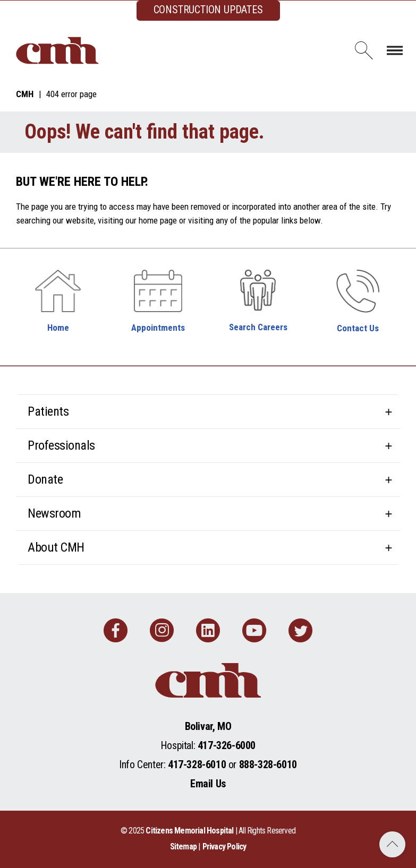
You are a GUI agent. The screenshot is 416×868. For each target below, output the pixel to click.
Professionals (61, 445)
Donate (45, 479)
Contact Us (358, 328)
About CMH (56, 547)
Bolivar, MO (208, 726)
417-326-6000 (227, 745)
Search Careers (258, 327)
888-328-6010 (268, 764)
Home (58, 328)
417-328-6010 (197, 764)
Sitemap (183, 846)
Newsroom (54, 513)
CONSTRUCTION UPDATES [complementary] (208, 10)
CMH (25, 94)
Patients (48, 411)
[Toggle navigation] (395, 50)
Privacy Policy (224, 846)
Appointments (158, 328)
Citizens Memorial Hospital (189, 831)
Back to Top (392, 844)
